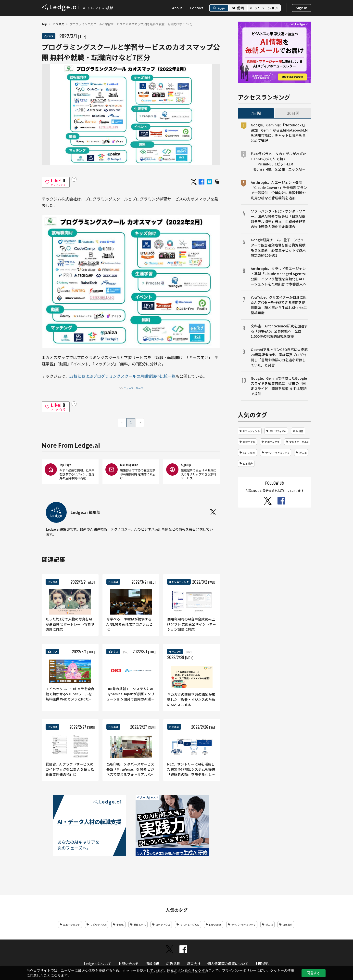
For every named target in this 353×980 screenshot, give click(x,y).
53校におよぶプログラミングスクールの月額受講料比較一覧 (122, 376)
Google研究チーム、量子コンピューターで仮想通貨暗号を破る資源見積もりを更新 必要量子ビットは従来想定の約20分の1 (279, 248)
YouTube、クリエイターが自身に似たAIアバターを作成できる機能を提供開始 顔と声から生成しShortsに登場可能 (279, 305)
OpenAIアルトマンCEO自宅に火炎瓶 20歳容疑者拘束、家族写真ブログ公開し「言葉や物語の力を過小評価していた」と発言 (280, 357)
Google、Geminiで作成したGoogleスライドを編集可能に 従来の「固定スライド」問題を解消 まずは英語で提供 (279, 386)
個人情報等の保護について (228, 964)
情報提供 (152, 964)
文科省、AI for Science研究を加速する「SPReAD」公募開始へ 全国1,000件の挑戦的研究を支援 (279, 331)
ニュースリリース (133, 388)
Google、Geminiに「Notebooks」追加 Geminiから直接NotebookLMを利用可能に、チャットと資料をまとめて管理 (279, 133)
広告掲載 (173, 964)
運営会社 (194, 964)
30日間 (293, 113)
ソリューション (266, 8)
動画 (240, 8)
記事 (221, 8)
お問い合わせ (128, 964)
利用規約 (262, 964)
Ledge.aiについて (98, 964)
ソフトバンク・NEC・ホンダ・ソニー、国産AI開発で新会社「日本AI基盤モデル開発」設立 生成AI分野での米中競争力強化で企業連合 (278, 219)
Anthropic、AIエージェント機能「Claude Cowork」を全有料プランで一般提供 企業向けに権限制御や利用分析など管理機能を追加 (279, 190)
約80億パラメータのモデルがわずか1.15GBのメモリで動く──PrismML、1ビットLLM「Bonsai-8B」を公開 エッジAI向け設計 (278, 161)
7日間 (256, 113)
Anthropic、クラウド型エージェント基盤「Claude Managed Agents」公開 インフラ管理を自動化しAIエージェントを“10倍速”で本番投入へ (279, 276)
